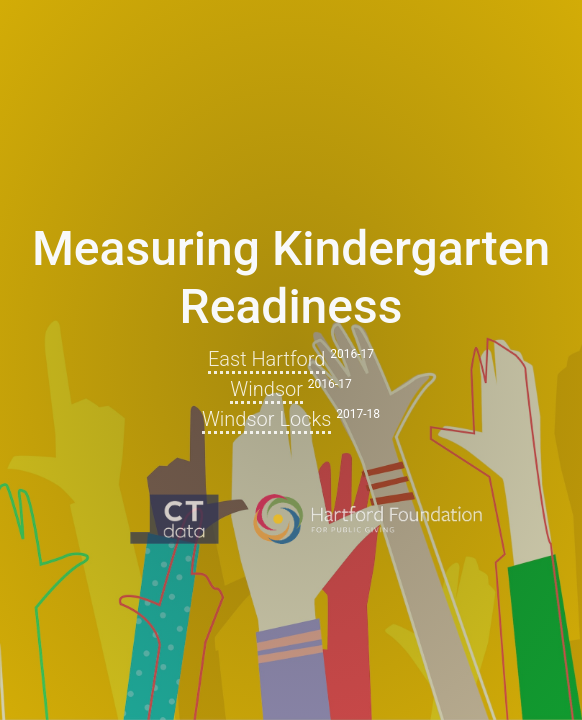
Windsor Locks (266, 419)
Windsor (266, 389)
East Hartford (267, 359)
